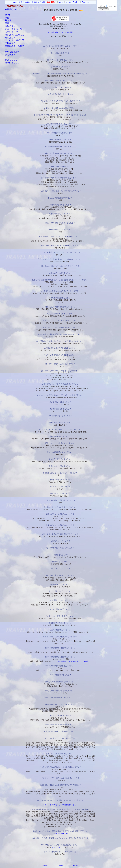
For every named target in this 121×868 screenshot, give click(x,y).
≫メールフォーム (59, 847)
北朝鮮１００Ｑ (12, 63)
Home (14, 2)
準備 (7, 18)
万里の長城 (10, 26)
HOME (60, 865)
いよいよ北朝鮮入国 (15, 40)
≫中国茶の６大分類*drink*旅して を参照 (73, 661)
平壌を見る (10, 43)
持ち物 (8, 20)
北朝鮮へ (9, 15)
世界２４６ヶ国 (39, 2)
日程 (7, 23)
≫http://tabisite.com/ (60, 833)
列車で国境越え (12, 52)
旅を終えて (10, 55)
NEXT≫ (76, 865)
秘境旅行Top (11, 9)
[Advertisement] (107, 46)
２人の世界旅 (24, 2)
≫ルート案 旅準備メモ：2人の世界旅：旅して (60, 805)
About (61, 2)
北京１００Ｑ (11, 60)
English (76, 2)
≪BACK (45, 865)
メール (68, 2)
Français (86, 2)
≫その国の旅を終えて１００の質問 (60, 32)
